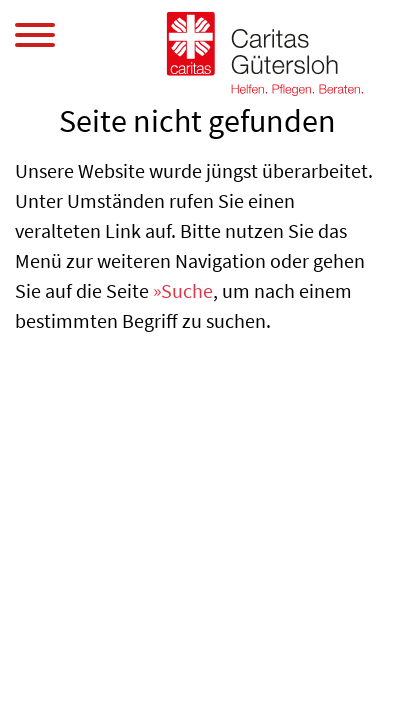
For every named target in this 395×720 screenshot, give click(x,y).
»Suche (183, 290)
